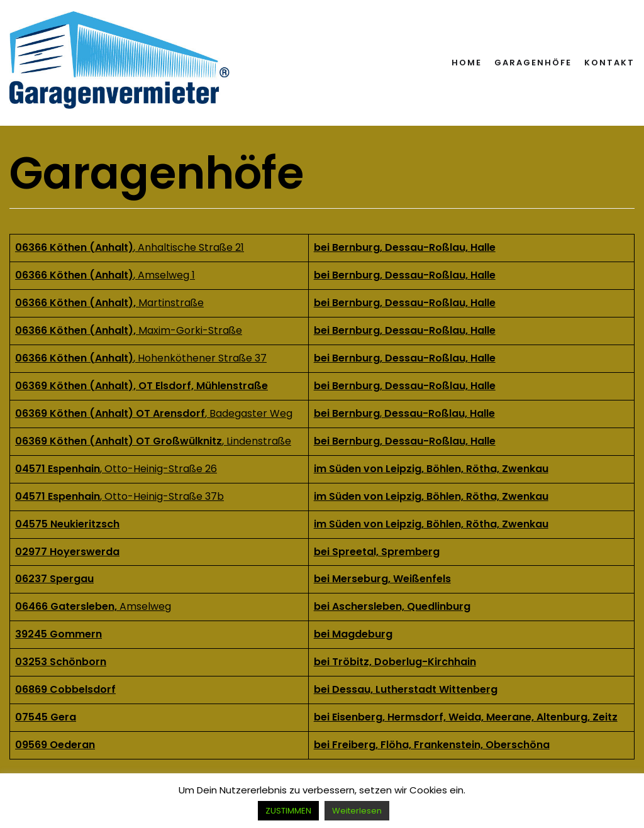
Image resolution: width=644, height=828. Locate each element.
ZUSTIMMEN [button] (288, 811)
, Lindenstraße (153, 441)
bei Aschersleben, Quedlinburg (392, 606)
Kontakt (609, 63)
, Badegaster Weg (154, 413)
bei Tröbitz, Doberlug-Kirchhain (395, 662)
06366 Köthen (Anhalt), (77, 330)
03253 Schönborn (61, 662)
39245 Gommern (58, 634)
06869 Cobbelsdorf (65, 689)
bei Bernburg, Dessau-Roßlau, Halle (405, 303)
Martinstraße (109, 303)
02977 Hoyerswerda (67, 552)
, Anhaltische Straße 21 (130, 247)
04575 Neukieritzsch (67, 524)
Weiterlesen (357, 811)
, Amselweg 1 (105, 275)
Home (467, 63)
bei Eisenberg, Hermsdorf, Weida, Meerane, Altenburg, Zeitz (466, 717)
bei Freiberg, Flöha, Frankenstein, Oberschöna (432, 745)
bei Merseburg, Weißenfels (382, 579)
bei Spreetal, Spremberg (377, 552)
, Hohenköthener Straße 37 (141, 358)
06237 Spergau (54, 579)
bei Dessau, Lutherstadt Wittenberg (406, 689)
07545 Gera (46, 717)
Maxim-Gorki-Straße (190, 330)
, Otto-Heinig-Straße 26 (116, 469)
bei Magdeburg (353, 634)
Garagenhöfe (533, 63)
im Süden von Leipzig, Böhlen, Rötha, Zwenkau (431, 496)
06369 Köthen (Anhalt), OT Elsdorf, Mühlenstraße (142, 386)
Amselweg (145, 606)
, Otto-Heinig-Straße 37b (119, 496)
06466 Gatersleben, (67, 606)
